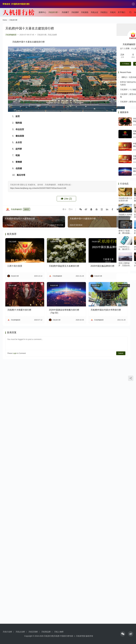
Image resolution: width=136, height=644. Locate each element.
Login (15, 353)
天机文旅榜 (52, 35)
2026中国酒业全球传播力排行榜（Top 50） (64, 311)
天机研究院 (81, 636)
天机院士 (104, 12)
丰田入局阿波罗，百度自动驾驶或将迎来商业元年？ (125, 264)
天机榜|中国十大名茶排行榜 (125, 199)
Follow (126, 64)
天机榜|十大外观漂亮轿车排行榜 (125, 216)
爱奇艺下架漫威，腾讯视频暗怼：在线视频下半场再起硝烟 (125, 232)
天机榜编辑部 (11, 35)
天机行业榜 (7, 632)
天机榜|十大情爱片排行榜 (19, 310)
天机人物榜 (59, 632)
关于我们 (122, 12)
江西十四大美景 (15, 266)
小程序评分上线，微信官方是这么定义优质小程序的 (125, 248)
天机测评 (75, 12)
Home (5, 20)
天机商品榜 (46, 632)
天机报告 (85, 12)
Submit (121, 353)
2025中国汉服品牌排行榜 (103, 266)
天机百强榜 (33, 632)
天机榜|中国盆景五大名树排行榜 (64, 266)
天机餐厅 (65, 12)
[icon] (123, 634)
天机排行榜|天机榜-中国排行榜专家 (58, 636)
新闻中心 (42, 12)
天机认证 (94, 12)
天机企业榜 (20, 632)
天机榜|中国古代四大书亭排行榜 (106, 310)
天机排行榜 (53, 12)
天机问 (113, 12)
